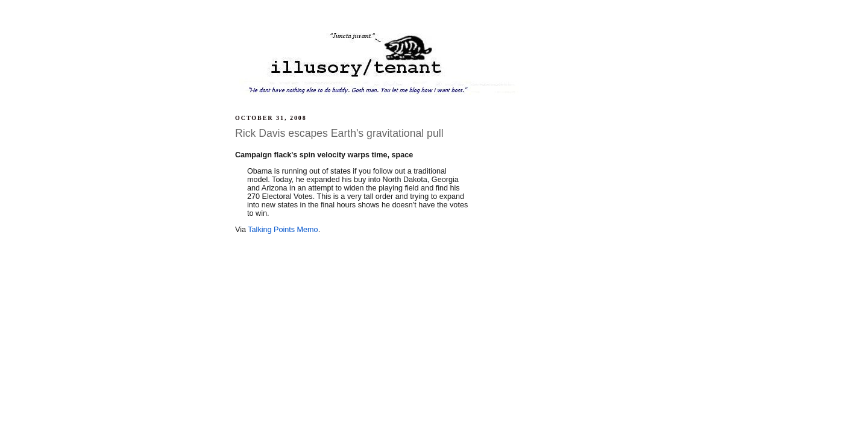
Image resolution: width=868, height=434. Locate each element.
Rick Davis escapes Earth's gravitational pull (339, 133)
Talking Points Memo (283, 230)
